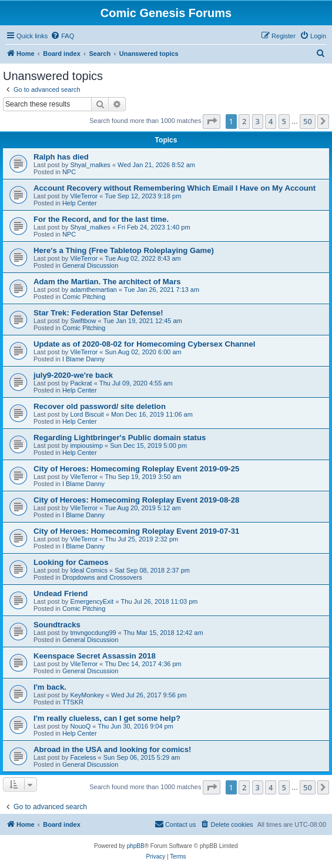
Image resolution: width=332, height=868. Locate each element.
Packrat (81, 383)
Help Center (80, 203)
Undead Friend (61, 593)
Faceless (83, 757)
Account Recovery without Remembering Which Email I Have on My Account (175, 188)
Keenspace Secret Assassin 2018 (95, 656)
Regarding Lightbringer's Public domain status (120, 438)
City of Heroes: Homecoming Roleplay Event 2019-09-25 (136, 469)
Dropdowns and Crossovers (102, 577)
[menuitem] (62, 36)
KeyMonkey (87, 695)
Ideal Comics (89, 570)
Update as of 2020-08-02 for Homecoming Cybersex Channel (144, 344)
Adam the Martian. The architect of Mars (107, 282)
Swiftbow (83, 321)
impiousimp (86, 445)
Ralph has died (61, 157)
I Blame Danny (83, 359)
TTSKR (73, 702)
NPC (69, 172)
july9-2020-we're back (73, 375)
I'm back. (50, 687)
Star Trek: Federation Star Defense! (98, 313)
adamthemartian (93, 290)
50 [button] (308, 121)
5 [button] (284, 121)
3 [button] (258, 121)
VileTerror (84, 196)
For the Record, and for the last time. (101, 219)
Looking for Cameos (71, 562)
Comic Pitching (84, 297)
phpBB (136, 846)
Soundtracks (57, 625)
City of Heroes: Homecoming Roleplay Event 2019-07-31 (136, 531)
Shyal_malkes (90, 165)
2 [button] (244, 121)
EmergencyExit (92, 601)
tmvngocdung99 (93, 633)
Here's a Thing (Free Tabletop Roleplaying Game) (124, 250)
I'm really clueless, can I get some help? (107, 718)
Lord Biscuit (87, 414)
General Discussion (90, 265)
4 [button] (271, 121)
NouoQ (80, 726)
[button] (212, 121)
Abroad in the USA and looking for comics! (112, 749)
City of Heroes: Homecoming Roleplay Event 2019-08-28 (136, 500)
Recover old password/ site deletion (100, 406)
